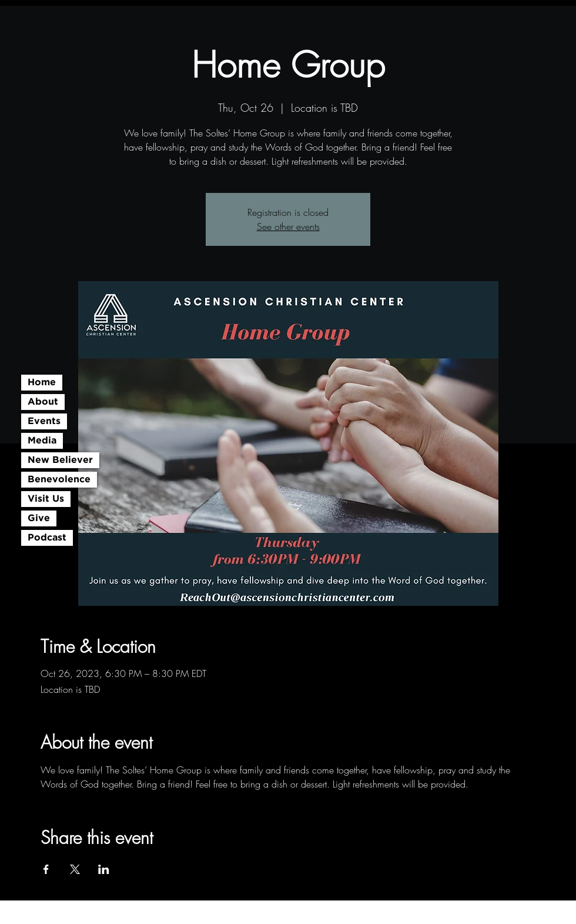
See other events (288, 226)
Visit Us (46, 499)
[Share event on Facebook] (46, 869)
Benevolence (59, 480)
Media (42, 441)
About (43, 402)
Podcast (47, 538)
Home (42, 383)
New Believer (60, 460)
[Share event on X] (75, 869)
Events (44, 421)
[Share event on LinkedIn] (104, 869)
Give (39, 518)
